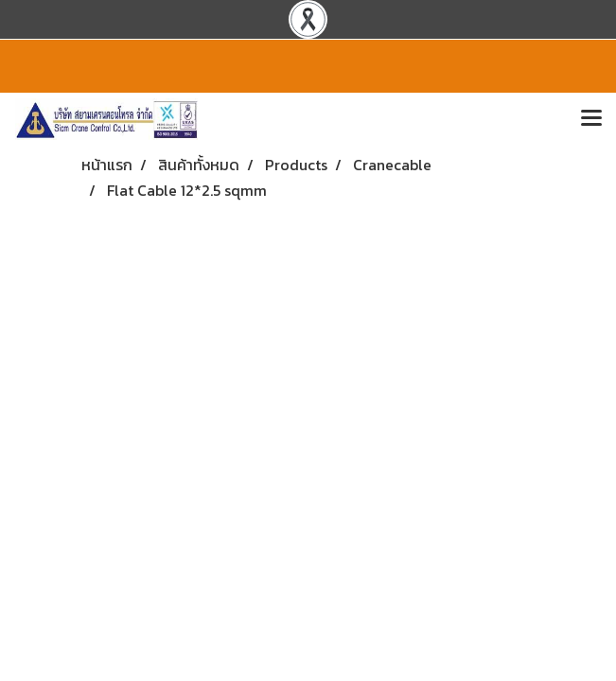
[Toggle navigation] (591, 119)
